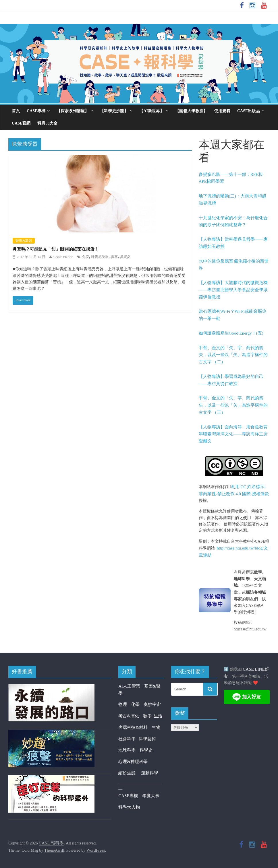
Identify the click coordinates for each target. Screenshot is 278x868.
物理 (123, 704)
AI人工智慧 (129, 686)
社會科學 (129, 739)
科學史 (146, 750)
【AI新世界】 (152, 111)
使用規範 (222, 111)
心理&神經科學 (133, 762)
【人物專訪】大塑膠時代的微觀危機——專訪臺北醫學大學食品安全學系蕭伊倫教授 (233, 290)
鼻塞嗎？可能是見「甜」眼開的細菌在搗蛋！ (56, 249)
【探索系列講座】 (73, 111)
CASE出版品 (249, 111)
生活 (158, 716)
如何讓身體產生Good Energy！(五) (231, 333)
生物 (156, 727)
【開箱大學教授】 (191, 111)
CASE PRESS (63, 257)
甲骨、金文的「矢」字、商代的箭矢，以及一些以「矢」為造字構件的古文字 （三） (233, 405)
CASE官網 (21, 123)
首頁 (16, 111)
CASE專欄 (36, 111)
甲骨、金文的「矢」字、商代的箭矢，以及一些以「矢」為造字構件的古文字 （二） (233, 355)
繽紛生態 (130, 773)
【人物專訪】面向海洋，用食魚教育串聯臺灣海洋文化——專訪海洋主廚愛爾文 (233, 434)
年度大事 (151, 796)
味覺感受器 (100, 257)
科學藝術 (147, 739)
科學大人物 (129, 807)
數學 (148, 716)
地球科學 (127, 750)
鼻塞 (114, 257)
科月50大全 (47, 123)
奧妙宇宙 (152, 704)
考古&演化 (129, 716)
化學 (135, 704)
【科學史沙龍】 (114, 111)
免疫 (86, 257)
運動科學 (150, 773)
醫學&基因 (24, 241)
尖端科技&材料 (133, 727)
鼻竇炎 (125, 257)
